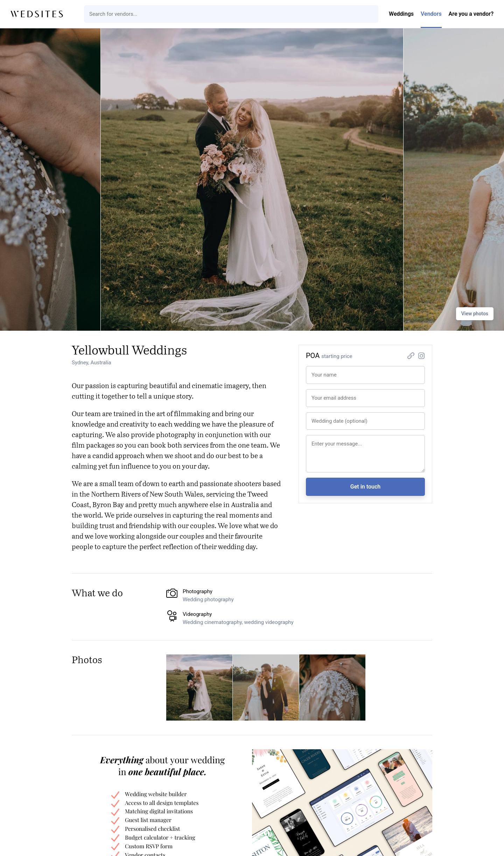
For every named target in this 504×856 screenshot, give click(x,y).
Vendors (431, 14)
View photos (475, 314)
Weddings (401, 14)
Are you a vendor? (471, 14)
